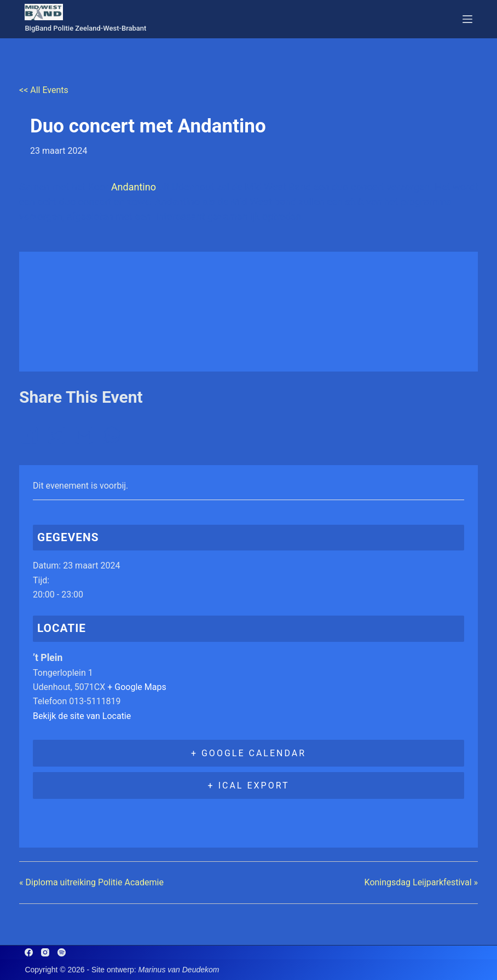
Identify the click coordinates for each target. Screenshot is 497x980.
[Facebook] (29, 952)
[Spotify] (62, 952)
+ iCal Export (249, 785)
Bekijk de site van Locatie (82, 716)
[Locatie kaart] (248, 309)
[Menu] (467, 19)
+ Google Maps (137, 687)
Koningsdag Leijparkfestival (421, 882)
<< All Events (44, 90)
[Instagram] (45, 952)
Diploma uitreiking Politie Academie (91, 882)
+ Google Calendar (248, 753)
